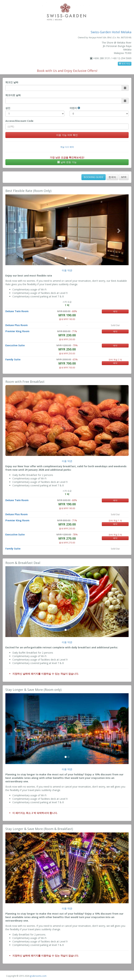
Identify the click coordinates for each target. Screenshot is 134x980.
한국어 (112, 177)
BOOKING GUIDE (94, 177)
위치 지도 (125, 64)
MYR (124, 177)
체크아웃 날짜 (13, 95)
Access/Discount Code (19, 121)
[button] (15, 230)
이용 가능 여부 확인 (67, 135)
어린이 (75, 108)
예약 (115, 311)
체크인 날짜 (12, 82)
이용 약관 (67, 270)
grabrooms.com (38, 976)
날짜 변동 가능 (67, 162)
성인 (8, 108)
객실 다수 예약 (67, 147)
